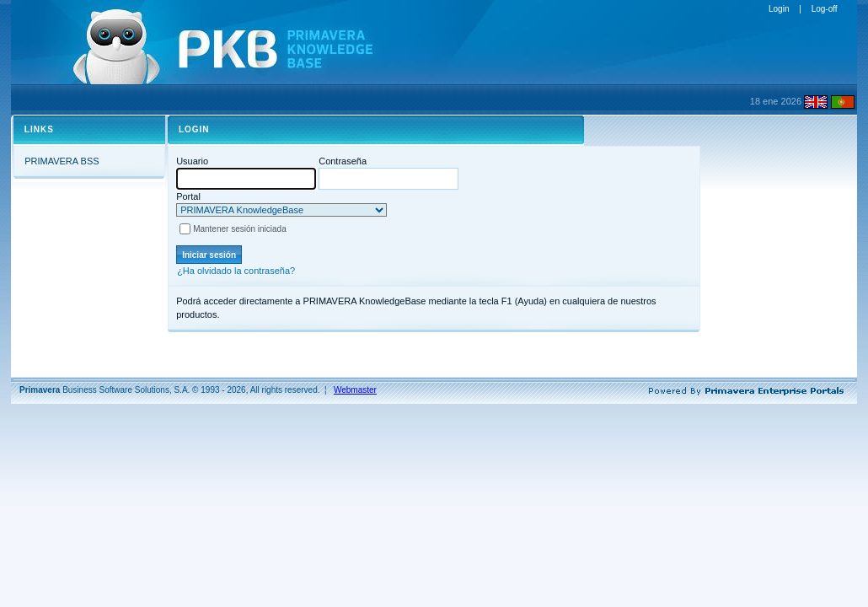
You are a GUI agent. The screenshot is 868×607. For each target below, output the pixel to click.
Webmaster (355, 390)
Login (779, 9)
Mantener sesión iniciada (240, 229)
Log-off (825, 9)
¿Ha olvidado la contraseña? (236, 271)
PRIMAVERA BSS (62, 161)
